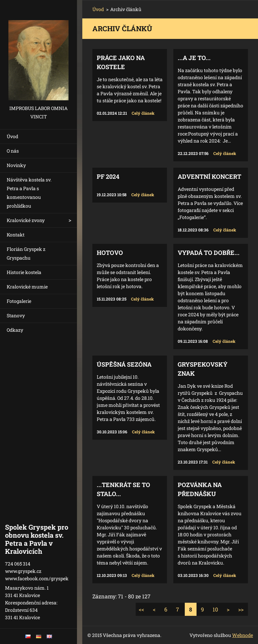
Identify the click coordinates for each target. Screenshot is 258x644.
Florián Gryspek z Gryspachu (26, 253)
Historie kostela (24, 272)
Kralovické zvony (26, 220)
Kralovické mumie (27, 287)
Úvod (12, 136)
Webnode (243, 635)
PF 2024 (108, 176)
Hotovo (110, 253)
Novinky (16, 165)
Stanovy (16, 315)
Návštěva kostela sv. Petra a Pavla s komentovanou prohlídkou (29, 193)
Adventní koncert (209, 176)
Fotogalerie (19, 301)
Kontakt (16, 235)
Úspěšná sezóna (124, 364)
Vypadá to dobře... (209, 253)
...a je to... (194, 58)
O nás (13, 151)
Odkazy (15, 330)
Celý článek (143, 113)
